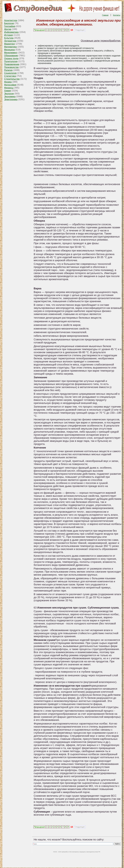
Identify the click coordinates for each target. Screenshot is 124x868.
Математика (10, 47)
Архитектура (11, 20)
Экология (9, 94)
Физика (8, 82)
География (10, 26)
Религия (8, 70)
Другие (8, 29)
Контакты (117, 15)
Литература (10, 41)
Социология (10, 73)
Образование (11, 56)
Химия (8, 91)
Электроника (11, 99)
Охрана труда (11, 58)
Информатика (11, 32)
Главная (105, 15)
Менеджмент (11, 53)
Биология (9, 23)
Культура (9, 38)
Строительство (12, 79)
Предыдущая (39, 30)
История (8, 35)
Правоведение (12, 64)
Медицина (9, 50)
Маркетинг (10, 44)
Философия (10, 85)
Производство (11, 67)
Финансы (9, 88)
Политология (11, 61)
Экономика (10, 97)
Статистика (10, 76)
